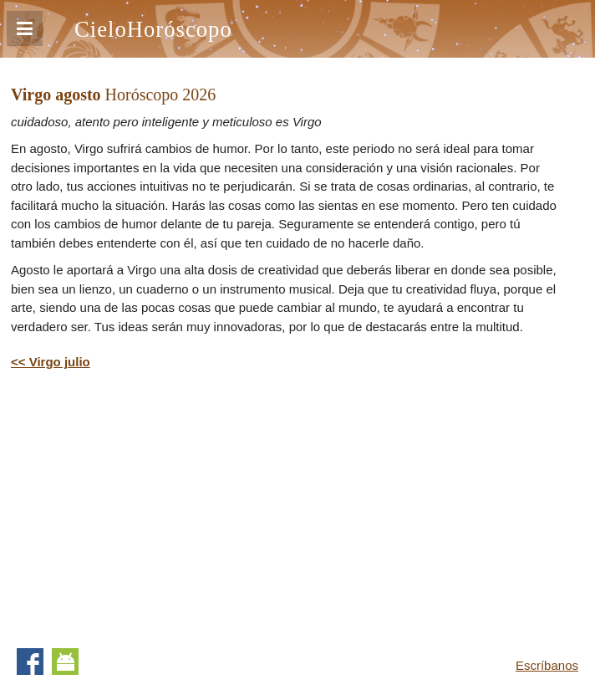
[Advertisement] (151, 506)
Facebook (30, 662)
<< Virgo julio (51, 362)
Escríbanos (547, 665)
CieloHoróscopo (153, 29)
